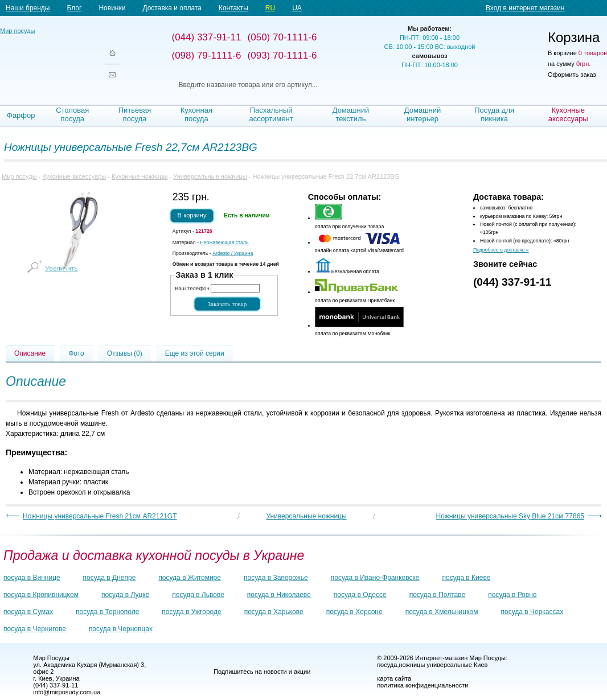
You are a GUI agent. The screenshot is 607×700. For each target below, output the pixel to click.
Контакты (233, 8)
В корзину (192, 215)
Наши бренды (28, 8)
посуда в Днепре (110, 578)
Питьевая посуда (135, 114)
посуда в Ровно (512, 595)
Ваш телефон (192, 288)
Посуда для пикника (494, 114)
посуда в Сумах (28, 612)
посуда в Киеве (467, 578)
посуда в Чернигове (35, 629)
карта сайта (394, 678)
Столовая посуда (72, 114)
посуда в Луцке (125, 595)
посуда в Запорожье (276, 578)
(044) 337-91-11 (512, 282)
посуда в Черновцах (121, 629)
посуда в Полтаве (437, 595)
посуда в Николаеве (279, 595)
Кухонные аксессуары (568, 114)
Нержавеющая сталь (224, 242)
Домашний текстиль (351, 114)
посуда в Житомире (190, 578)
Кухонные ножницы (140, 176)
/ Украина (233, 253)
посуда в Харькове (274, 612)
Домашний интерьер (423, 114)
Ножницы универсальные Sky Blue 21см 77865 (510, 516)
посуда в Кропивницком (41, 595)
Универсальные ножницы (210, 176)
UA (297, 8)
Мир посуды (46, 57)
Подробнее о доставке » (501, 250)
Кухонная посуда (196, 114)
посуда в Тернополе (107, 612)
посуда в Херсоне (354, 612)
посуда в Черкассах (532, 612)
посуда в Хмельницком (442, 612)
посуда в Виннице (32, 578)
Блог (74, 8)
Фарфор (21, 115)
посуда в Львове (198, 595)
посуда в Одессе (360, 595)
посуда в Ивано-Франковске (375, 578)
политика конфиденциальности (423, 685)
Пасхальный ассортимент (271, 114)
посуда (387, 665)
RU (270, 8)
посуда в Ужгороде (191, 612)
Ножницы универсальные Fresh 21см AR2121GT (100, 516)
